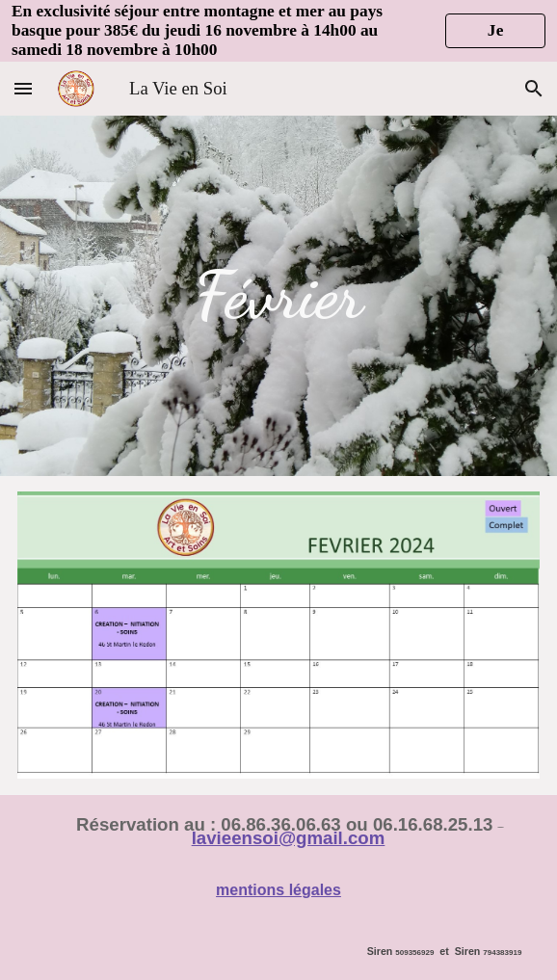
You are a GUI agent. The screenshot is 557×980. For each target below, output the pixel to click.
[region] (278, 31)
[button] (23, 88)
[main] (279, 296)
